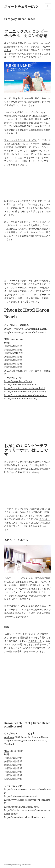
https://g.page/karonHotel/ (18, 381)
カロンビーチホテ (42, 294)
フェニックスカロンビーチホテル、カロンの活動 (26, 33)
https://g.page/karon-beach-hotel (22, 807)
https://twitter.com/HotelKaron (20, 385)
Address (9, 737)
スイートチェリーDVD (21, 6)
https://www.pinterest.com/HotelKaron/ (25, 391)
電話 (6, 339)
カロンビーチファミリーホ (17, 462)
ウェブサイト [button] (11, 325)
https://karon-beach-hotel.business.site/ (25, 817)
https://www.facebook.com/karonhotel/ (25, 388)
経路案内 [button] (24, 325)
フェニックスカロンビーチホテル (21, 140)
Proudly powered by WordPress (18, 865)
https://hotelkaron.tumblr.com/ (21, 398)
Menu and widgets (48, 9)
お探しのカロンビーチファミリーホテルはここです (26, 450)
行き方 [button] (31, 733)
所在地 (8, 329)
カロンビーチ (35, 641)
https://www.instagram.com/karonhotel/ (26, 395)
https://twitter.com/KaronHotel (20, 796)
